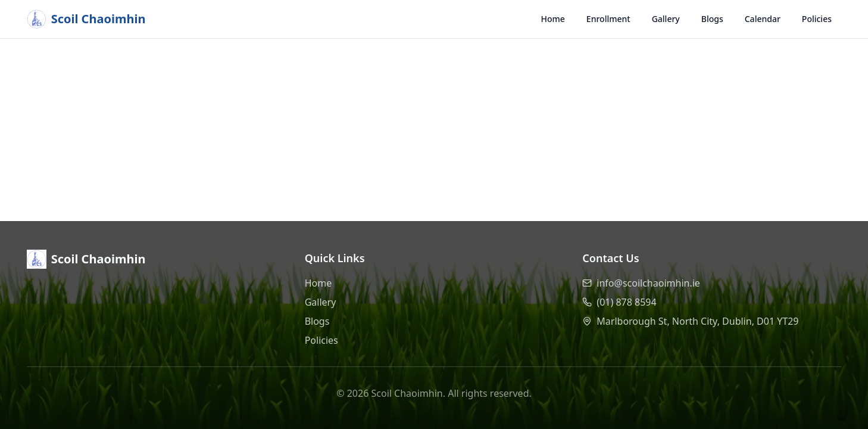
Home (553, 19)
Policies (817, 19)
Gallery (666, 19)
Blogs (712, 19)
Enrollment (608, 19)
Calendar (763, 19)
